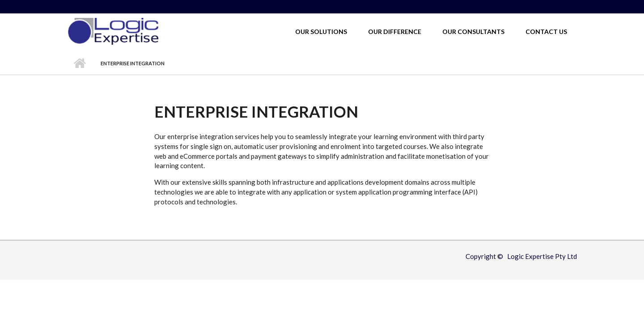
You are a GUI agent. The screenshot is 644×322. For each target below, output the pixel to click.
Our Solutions (321, 32)
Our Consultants (473, 32)
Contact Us (546, 32)
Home (79, 64)
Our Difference (395, 32)
